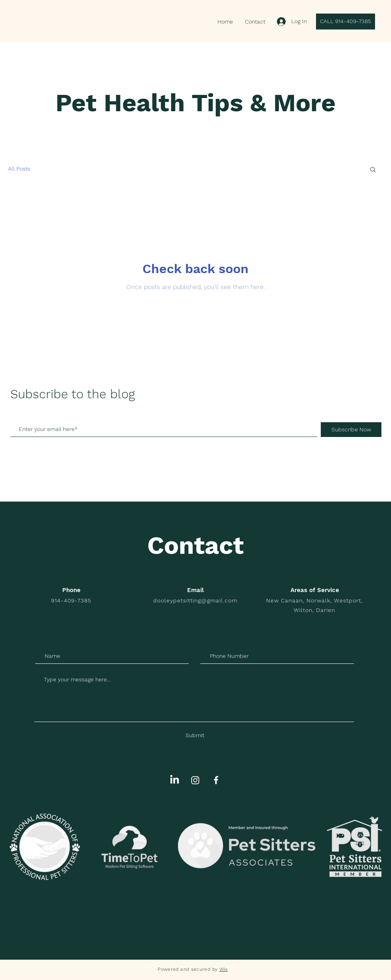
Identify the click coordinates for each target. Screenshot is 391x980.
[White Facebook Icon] (216, 780)
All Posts (19, 169)
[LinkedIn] (175, 780)
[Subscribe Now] (351, 430)
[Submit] (195, 736)
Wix (224, 969)
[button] (373, 170)
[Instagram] (195, 780)
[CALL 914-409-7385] (346, 22)
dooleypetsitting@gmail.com (195, 600)
